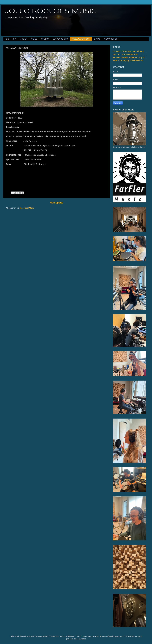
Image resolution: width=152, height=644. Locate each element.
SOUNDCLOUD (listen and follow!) (128, 51)
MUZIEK (23, 39)
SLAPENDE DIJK (60, 39)
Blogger (82, 639)
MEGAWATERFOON (81, 39)
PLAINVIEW (129, 636)
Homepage (57, 203)
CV (14, 39)
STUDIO (45, 39)
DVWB (97, 39)
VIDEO (34, 39)
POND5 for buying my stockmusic (128, 60)
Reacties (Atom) (27, 208)
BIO (7, 39)
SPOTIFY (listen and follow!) (126, 54)
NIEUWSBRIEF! (111, 39)
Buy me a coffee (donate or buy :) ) (129, 57)
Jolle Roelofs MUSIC (51, 11)
